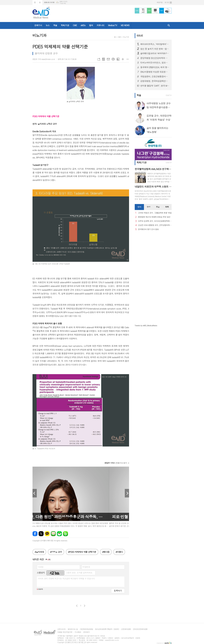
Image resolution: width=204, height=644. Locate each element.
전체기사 (38, 25)
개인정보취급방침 (86, 629)
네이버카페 (59, 534)
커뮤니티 (101, 25)
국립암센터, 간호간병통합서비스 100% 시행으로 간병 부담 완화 (155, 76)
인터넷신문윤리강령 (140, 629)
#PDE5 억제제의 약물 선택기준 (82, 552)
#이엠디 (119, 552)
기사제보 (78, 632)
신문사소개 (61, 629)
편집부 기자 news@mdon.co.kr (44, 59)
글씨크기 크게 (123, 59)
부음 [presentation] (158, 207)
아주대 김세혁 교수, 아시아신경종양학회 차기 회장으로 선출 (155, 221)
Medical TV (113, 25)
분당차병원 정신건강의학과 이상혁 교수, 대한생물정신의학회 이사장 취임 (155, 58)
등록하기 (118, 591)
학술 (55, 25)
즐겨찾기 (40, 2)
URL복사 (99, 59)
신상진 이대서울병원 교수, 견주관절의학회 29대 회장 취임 (155, 225)
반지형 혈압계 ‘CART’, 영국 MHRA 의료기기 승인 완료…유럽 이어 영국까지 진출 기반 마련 (155, 86)
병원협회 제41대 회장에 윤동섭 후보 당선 (154, 217)
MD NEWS (125, 25)
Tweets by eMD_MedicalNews (146, 325)
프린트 (113, 59)
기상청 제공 (63, 3)
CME (75, 25)
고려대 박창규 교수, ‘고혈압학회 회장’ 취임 (155, 213)
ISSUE (140, 35)
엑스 (41, 534)
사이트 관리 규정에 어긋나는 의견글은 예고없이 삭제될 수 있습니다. (67, 578)
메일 (108, 59)
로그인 (167, 2)
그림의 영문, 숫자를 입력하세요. (79, 573)
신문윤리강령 (126, 629)
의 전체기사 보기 (116, 463)
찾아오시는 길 (73, 629)
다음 (85, 606)
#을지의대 (39, 552)
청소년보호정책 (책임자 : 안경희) (107, 629)
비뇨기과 (126, 37)
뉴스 (48, 25)
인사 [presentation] (139, 207)
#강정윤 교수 (56, 552)
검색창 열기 (169, 25)
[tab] (139, 207)
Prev (35, 493)
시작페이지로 (35, 2)
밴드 (66, 534)
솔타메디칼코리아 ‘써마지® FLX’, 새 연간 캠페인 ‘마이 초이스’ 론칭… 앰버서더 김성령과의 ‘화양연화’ (155, 53)
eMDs (83, 25)
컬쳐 (91, 25)
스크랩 (118, 59)
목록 (103, 59)
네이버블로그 (53, 534)
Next (127, 493)
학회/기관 (65, 25)
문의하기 (86, 632)
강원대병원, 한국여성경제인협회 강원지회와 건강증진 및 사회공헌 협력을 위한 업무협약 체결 (155, 81)
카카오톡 (47, 534)
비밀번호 (86, 567)
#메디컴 (106, 552)
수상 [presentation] (148, 207)
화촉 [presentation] (167, 207)
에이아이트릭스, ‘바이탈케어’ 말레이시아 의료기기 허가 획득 (155, 44)
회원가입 (160, 2)
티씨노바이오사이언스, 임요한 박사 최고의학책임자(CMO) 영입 (155, 63)
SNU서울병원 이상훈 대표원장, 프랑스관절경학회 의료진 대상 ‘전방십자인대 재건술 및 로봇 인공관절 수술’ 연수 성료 (155, 72)
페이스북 (35, 534)
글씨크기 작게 (128, 59)
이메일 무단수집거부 (65, 632)
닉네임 (41, 567)
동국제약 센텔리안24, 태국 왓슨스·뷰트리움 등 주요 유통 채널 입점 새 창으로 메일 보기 (155, 67)
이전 (77, 606)
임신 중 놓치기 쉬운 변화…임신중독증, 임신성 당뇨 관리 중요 (155, 49)
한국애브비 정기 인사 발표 (148, 229)
